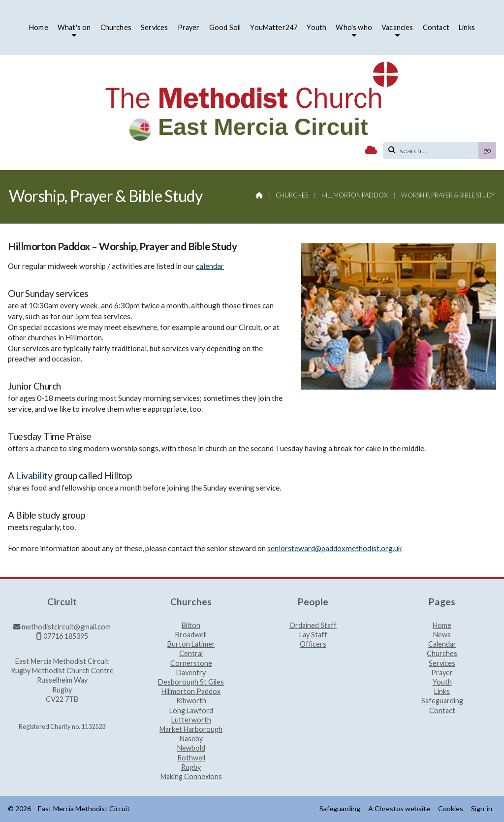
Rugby (191, 768)
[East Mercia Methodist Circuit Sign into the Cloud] (371, 150)
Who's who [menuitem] (354, 27)
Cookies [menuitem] (451, 808)
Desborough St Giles (191, 682)
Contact (442, 711)
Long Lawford (191, 711)
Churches (292, 195)
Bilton (191, 626)
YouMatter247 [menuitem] (274, 27)
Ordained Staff (313, 626)
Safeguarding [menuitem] (340, 808)
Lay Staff (313, 635)
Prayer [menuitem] (189, 27)
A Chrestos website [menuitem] (399, 808)
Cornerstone (191, 664)
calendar (210, 266)
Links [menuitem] (467, 27)
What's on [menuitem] (74, 27)
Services (442, 664)
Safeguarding (442, 701)
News (442, 635)
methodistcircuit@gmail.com (66, 627)
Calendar (442, 644)
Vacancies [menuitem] (397, 27)
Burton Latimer (191, 644)
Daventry (191, 673)
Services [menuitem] (154, 27)
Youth (442, 682)
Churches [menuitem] (116, 27)
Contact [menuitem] (436, 27)
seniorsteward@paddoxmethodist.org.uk (335, 548)
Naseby (191, 739)
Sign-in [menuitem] (482, 808)
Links (442, 692)
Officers (313, 644)
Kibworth (191, 701)
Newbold (191, 748)
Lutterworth (191, 720)
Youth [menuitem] (316, 27)
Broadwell (191, 635)
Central (191, 654)
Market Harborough (191, 730)
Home (442, 626)
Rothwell (191, 758)
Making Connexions (191, 777)
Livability (34, 476)
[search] (433, 150)
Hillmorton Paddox (355, 195)
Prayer (442, 673)
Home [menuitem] (39, 27)
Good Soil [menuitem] (225, 27)
